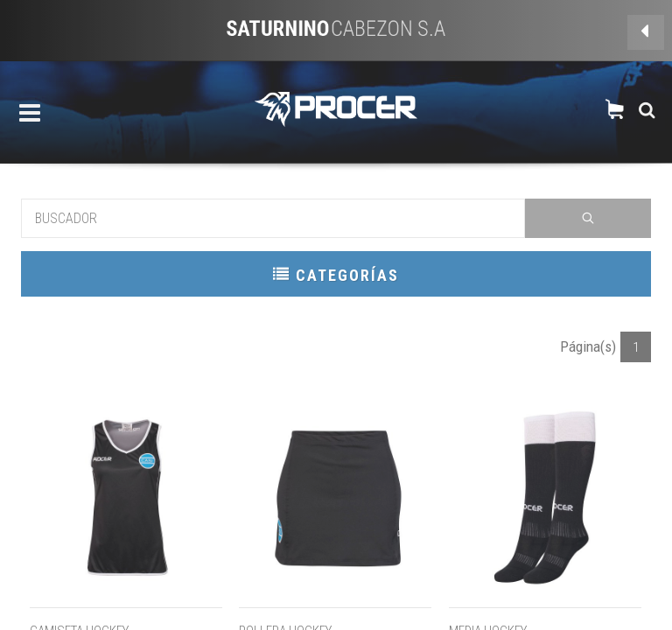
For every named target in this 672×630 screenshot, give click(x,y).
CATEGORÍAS (336, 274)
